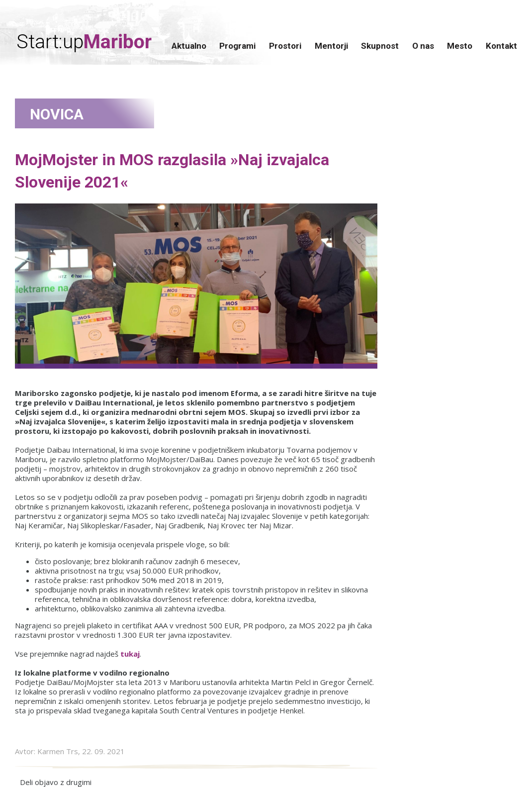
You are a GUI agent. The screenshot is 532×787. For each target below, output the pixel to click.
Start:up (84, 42)
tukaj (130, 654)
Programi (237, 46)
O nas (423, 46)
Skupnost (380, 46)
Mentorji (331, 46)
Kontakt (501, 46)
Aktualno (189, 46)
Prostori (285, 46)
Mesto (460, 46)
